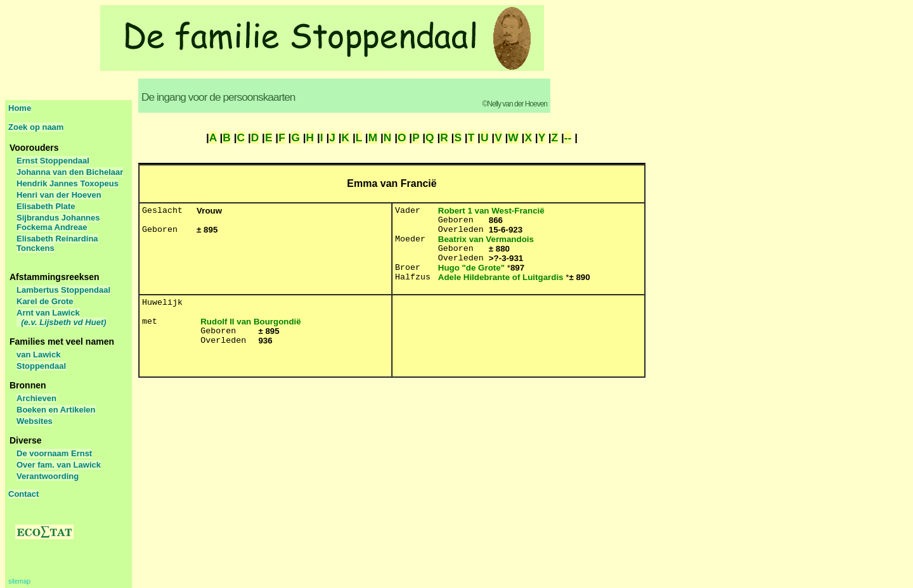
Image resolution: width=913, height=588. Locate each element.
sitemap (19, 581)
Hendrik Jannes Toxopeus (68, 183)
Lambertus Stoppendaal (63, 290)
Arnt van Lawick (62, 317)
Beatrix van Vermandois (486, 239)
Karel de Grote (45, 301)
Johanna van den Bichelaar (70, 172)
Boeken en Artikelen (56, 410)
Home (20, 108)
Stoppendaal (41, 366)
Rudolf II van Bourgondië (250, 322)
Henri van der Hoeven (59, 195)
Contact (23, 494)
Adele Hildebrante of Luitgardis (501, 277)
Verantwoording (48, 476)
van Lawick (38, 355)
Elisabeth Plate (46, 206)
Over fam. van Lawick (59, 465)
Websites (35, 421)
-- (568, 137)
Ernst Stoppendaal (53, 161)
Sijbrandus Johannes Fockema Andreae (58, 222)
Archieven (36, 398)
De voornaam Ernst (54, 453)
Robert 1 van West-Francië (491, 211)
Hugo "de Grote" (471, 268)
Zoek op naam (36, 127)
